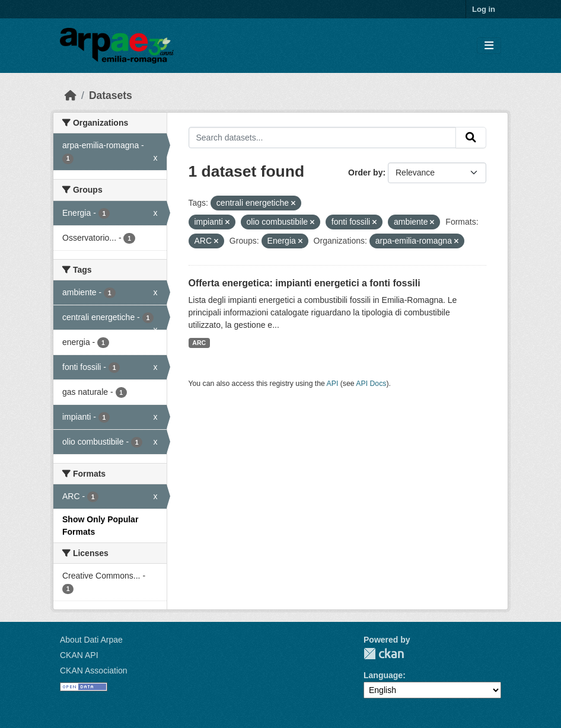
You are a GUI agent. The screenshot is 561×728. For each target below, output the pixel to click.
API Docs (371, 384)
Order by (365, 173)
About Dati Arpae (91, 640)
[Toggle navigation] (489, 46)
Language (383, 675)
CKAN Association (94, 670)
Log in (484, 9)
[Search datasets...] (323, 138)
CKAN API (79, 655)
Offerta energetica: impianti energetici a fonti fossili (305, 283)
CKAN (384, 654)
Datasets (111, 95)
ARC (199, 343)
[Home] (71, 95)
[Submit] (471, 138)
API (333, 384)
